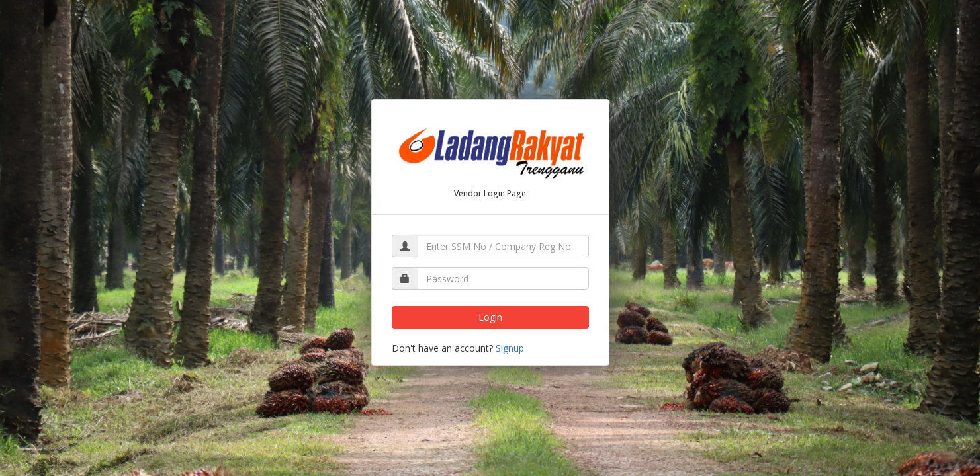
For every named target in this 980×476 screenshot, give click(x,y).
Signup (510, 348)
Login (490, 317)
